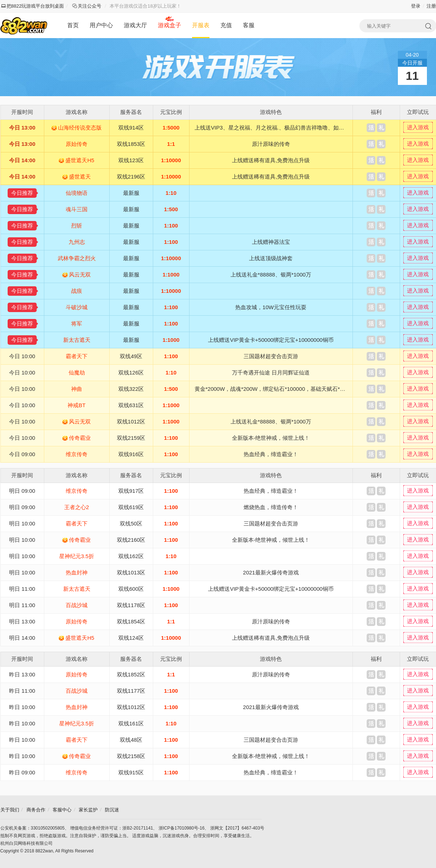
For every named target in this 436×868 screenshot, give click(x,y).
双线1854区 (131, 621)
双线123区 (131, 160)
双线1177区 (131, 691)
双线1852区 (131, 674)
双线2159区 (131, 438)
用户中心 (101, 25)
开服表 (201, 25)
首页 (73, 25)
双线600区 (131, 589)
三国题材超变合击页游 (271, 356)
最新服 (131, 193)
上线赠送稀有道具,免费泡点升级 (271, 160)
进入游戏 (418, 127)
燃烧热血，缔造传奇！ (271, 507)
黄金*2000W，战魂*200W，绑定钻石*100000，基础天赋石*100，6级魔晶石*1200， (297, 389)
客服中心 (62, 810)
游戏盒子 (170, 25)
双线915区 (131, 772)
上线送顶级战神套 (271, 258)
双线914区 (131, 128)
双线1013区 (131, 572)
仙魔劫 (77, 372)
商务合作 (36, 810)
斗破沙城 (77, 307)
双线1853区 (131, 144)
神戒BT (76, 405)
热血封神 (77, 572)
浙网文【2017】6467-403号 (237, 828)
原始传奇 (77, 144)
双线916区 (131, 454)
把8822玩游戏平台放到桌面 (33, 6)
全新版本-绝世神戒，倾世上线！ (271, 438)
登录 (416, 6)
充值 (226, 25)
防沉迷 (112, 810)
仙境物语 (77, 193)
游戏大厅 (135, 25)
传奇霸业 (80, 438)
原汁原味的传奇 (271, 144)
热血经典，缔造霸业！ (271, 454)
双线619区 (131, 507)
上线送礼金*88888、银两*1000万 (271, 275)
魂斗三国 (77, 209)
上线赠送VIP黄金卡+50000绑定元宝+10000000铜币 (271, 340)
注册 (431, 6)
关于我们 (10, 810)
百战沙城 (77, 605)
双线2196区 (131, 177)
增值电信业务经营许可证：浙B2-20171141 (111, 828)
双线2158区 (131, 756)
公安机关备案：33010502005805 (32, 828)
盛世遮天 (80, 177)
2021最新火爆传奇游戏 (271, 572)
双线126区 (131, 372)
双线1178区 (131, 605)
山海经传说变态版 (80, 128)
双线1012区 (131, 421)
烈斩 (77, 226)
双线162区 (131, 556)
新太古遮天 (77, 340)
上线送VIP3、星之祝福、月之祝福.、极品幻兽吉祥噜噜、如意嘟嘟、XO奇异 (287, 128)
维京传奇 (77, 454)
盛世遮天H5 (80, 160)
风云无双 (80, 275)
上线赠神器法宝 (271, 242)
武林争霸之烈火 (77, 258)
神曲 (77, 389)
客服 (249, 25)
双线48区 (131, 740)
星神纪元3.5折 (77, 556)
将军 (77, 324)
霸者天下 (77, 356)
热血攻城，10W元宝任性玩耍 (271, 307)
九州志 (77, 242)
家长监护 (88, 810)
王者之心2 (77, 507)
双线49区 (131, 356)
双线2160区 (131, 540)
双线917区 (131, 491)
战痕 (77, 291)
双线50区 (131, 523)
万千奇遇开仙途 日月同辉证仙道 (271, 372)
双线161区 (131, 723)
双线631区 (131, 405)
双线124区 (131, 638)
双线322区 (131, 389)
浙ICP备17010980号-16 (182, 828)
